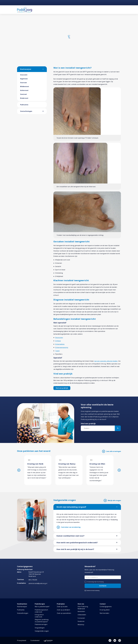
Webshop (81, 625)
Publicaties (24, 105)
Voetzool (23, 94)
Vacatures (81, 621)
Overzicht (24, 75)
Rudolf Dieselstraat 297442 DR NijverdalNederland (36, 574)
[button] (45, 69)
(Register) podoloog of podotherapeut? (42, 621)
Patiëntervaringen (41, 624)
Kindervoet (24, 98)
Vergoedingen (40, 628)
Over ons (81, 604)
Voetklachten (22, 604)
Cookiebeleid (35, 640)
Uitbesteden (82, 615)
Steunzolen (59, 338)
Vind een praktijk (62, 388)
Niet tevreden (104, 613)
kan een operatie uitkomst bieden (106, 361)
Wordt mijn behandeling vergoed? (71, 507)
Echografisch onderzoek (39, 616)
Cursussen (81, 618)
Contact (103, 604)
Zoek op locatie (62, 607)
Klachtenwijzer (26, 69)
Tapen (57, 351)
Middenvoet (25, 86)
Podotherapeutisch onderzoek (41, 611)
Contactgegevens (106, 607)
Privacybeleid (22, 640)
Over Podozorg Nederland (83, 608)
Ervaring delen (105, 610)
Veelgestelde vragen (42, 631)
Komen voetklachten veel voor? (70, 536)
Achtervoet (24, 90)
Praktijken (61, 604)
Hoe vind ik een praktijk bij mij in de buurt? (75, 549)
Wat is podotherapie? (42, 607)
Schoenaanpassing (62, 347)
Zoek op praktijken (63, 610)
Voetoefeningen (26, 111)
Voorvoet (24, 83)
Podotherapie (40, 604)
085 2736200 (33, 580)
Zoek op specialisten (64, 613)
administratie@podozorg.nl (38, 583)
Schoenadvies (60, 344)
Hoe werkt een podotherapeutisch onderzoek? (77, 543)
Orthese (58, 341)
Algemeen (24, 79)
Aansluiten (81, 611)
